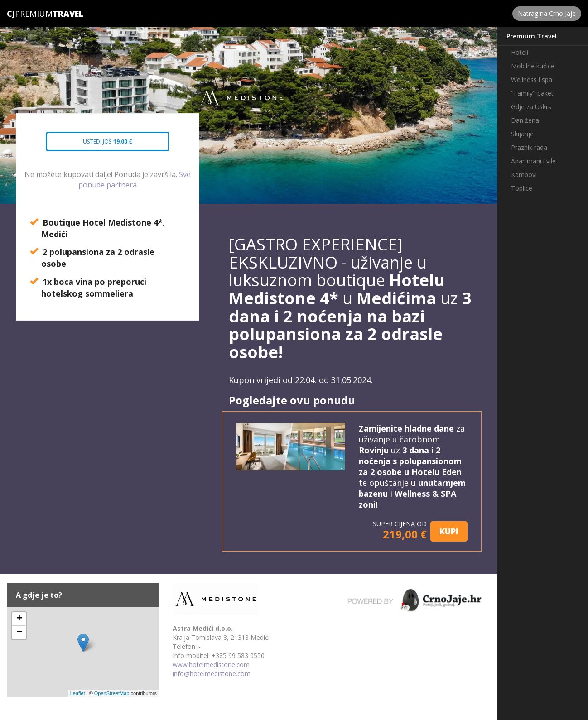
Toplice (522, 188)
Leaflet (78, 693)
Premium (30, 14)
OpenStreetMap (112, 693)
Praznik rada (529, 147)
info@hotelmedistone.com (212, 674)
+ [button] (19, 619)
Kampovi (524, 175)
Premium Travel (532, 36)
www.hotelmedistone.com (211, 665)
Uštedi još (100, 144)
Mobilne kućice (533, 66)
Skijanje (522, 134)
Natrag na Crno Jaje (547, 13)
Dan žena (525, 120)
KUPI (449, 531)
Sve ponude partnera (135, 180)
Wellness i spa (532, 79)
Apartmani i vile (533, 161)
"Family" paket (532, 93)
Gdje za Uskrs (531, 107)
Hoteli (520, 52)
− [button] (19, 633)
